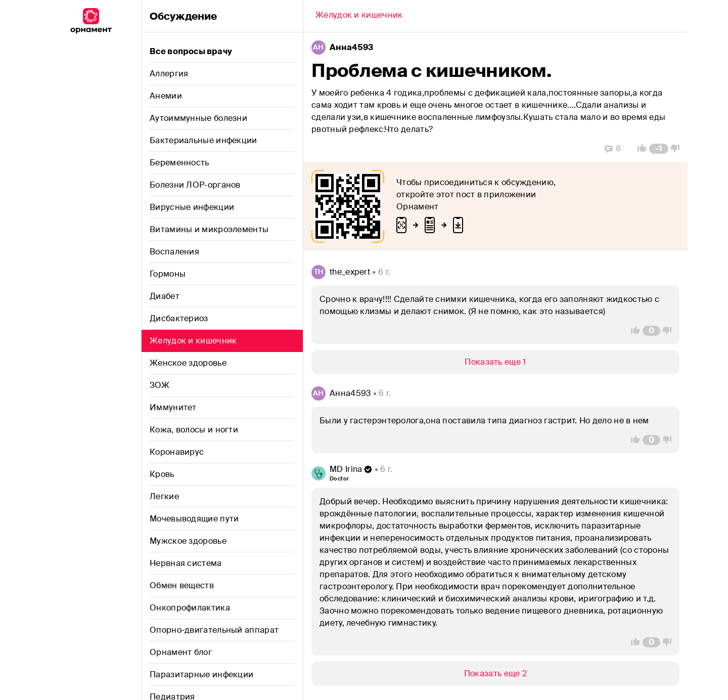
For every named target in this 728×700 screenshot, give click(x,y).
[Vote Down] (678, 149)
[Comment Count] (659, 149)
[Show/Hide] (495, 362)
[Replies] (613, 149)
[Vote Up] (639, 149)
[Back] (359, 16)
